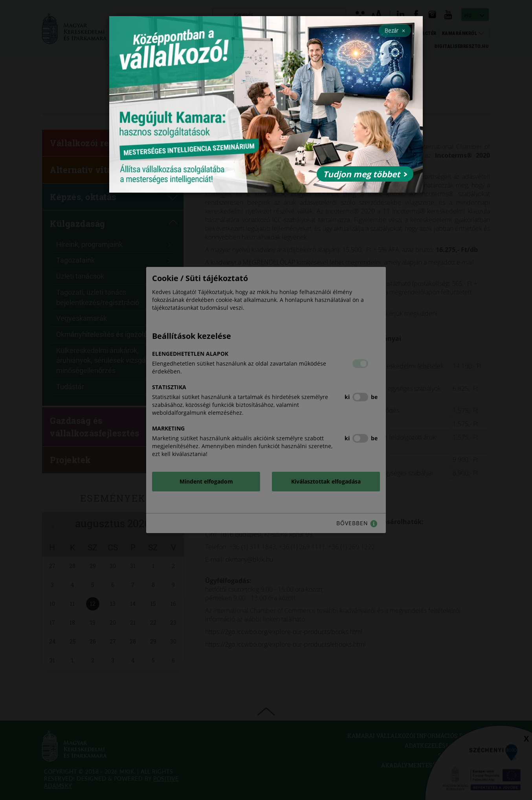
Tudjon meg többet (365, 174)
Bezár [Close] (395, 30)
